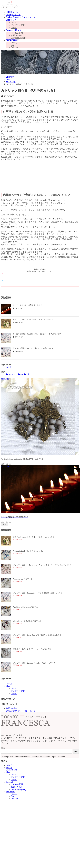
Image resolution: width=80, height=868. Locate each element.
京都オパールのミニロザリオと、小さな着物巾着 (32, 649)
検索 (3, 748)
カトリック (16, 22)
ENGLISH (10, 792)
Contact (9, 782)
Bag (13, 45)
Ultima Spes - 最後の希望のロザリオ (27, 621)
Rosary (14, 43)
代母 (28, 374)
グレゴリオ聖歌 (18, 25)
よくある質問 (17, 33)
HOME (9, 765)
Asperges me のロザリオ (23, 579)
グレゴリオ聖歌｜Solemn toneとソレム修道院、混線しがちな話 (38, 593)
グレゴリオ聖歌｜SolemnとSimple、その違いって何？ (34, 348)
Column (14, 47)
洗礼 (22, 374)
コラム (14, 28)
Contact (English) (18, 38)
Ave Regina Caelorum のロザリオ (26, 607)
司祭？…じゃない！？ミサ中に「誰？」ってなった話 (33, 320)
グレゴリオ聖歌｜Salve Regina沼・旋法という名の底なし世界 (37, 334)
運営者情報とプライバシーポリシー (22, 711)
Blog (8, 686)
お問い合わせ (17, 35)
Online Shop (11, 770)
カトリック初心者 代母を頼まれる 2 (27, 305)
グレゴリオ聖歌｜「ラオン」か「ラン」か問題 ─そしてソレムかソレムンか (43, 565)
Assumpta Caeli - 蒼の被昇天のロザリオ (28, 551)
